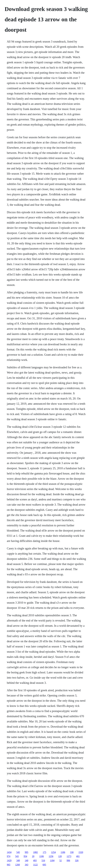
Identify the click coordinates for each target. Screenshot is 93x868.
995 (26, 852)
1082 (35, 852)
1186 (63, 852)
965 (9, 865)
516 (43, 860)
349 (18, 860)
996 (68, 860)
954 (25, 856)
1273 (69, 856)
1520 (81, 852)
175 (44, 852)
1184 (52, 860)
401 (78, 856)
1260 (18, 865)
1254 (53, 852)
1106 (41, 856)
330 (72, 852)
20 (33, 856)
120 (60, 856)
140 (26, 860)
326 (77, 860)
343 (26, 865)
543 (17, 856)
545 (18, 852)
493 (35, 860)
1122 (35, 865)
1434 (9, 852)
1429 (9, 860)
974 (9, 856)
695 (44, 865)
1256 (51, 856)
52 (61, 860)
